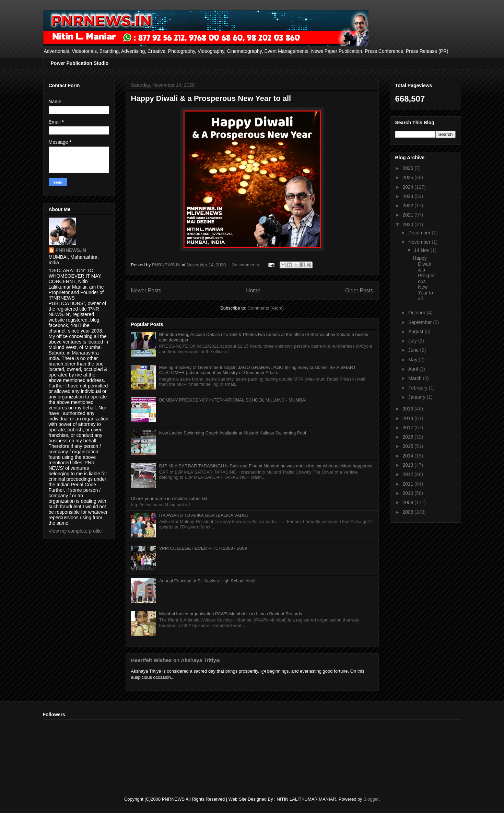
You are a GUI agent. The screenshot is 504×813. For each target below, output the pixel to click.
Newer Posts (146, 291)
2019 (408, 409)
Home (253, 291)
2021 (408, 215)
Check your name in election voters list (169, 498)
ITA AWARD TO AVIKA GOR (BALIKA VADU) (204, 515)
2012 (408, 474)
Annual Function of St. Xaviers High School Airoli (207, 581)
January (418, 397)
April (414, 369)
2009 (408, 502)
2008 (408, 512)
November (420, 242)
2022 (408, 206)
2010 (408, 493)
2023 (408, 196)
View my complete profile (75, 531)
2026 (408, 168)
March (416, 378)
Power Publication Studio (80, 63)
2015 (408, 446)
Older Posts (359, 291)
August (416, 332)
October (418, 313)
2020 (408, 224)
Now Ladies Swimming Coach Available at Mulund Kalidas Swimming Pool (233, 433)
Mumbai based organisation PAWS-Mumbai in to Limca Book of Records (231, 614)
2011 (408, 484)
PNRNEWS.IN (71, 250)
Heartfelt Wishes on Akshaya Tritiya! (176, 660)
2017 (408, 428)
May (413, 360)
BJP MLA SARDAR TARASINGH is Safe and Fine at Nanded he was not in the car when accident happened (266, 466)
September (421, 322)
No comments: (247, 265)
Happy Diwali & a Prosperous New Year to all (211, 98)
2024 (408, 187)
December (420, 233)
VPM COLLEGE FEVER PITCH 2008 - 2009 (203, 548)
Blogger (371, 799)
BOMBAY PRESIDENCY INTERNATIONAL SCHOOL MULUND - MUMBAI (233, 400)
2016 (408, 437)
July (413, 341)
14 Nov (422, 250)
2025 (408, 177)
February (419, 388)
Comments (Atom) (266, 308)
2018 (408, 418)
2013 (408, 465)
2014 (408, 456)
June (414, 350)
